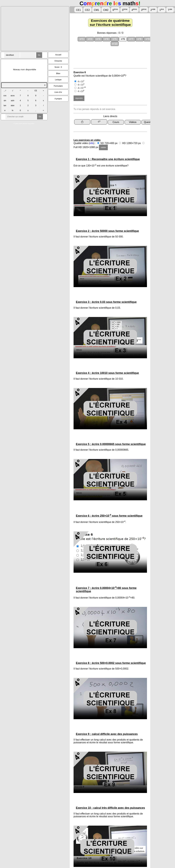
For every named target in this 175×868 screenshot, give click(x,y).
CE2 (87, 10)
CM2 (106, 10)
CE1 (78, 10)
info (92, 143)
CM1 (96, 10)
